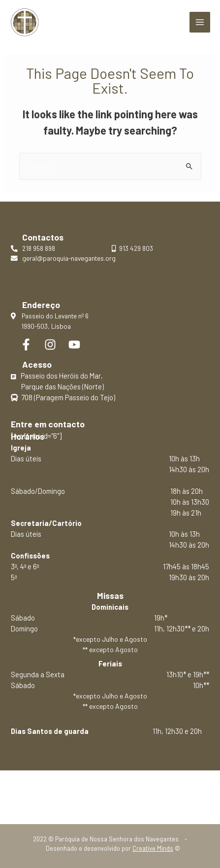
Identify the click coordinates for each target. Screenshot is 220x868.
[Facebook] (26, 345)
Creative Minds (153, 848)
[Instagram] (50, 345)
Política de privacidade (110, 793)
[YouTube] (74, 345)
